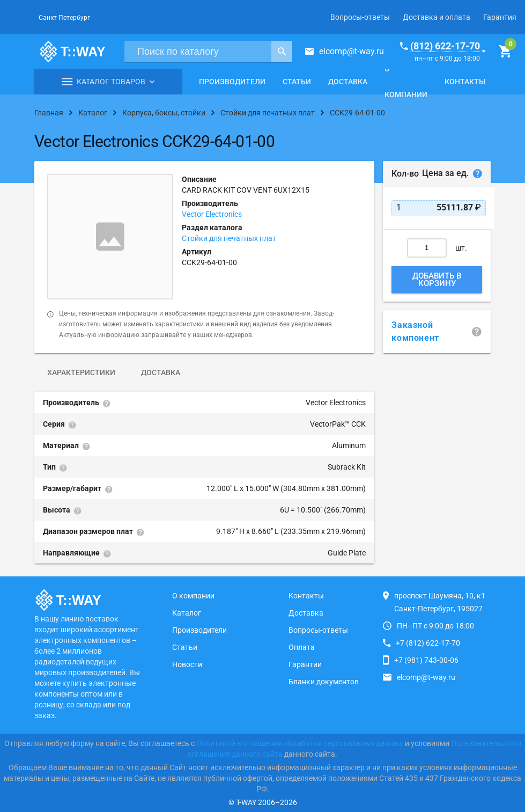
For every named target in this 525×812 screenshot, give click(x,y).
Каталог (187, 613)
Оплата (302, 647)
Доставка (348, 82)
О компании (406, 82)
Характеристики (81, 372)
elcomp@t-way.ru (352, 51)
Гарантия (500, 17)
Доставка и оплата (437, 17)
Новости (187, 664)
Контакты (465, 82)
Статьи (297, 82)
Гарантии (305, 664)
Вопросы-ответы (360, 17)
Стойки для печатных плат (229, 238)
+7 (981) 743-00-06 (426, 660)
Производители (232, 82)
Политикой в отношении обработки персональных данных (300, 743)
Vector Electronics (212, 214)
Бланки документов (324, 682)
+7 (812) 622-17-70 (428, 643)
